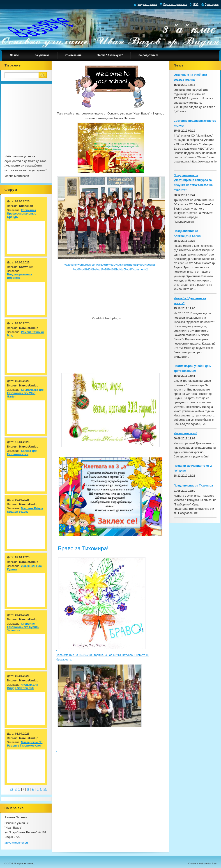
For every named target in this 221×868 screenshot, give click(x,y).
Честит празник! (185, 433)
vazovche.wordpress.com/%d (83, 265)
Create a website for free (202, 863)
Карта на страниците (175, 4)
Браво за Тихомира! (82, 548)
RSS (196, 4)
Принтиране (212, 4)
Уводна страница (147, 4)
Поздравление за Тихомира (193, 485)
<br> (14, 101)
